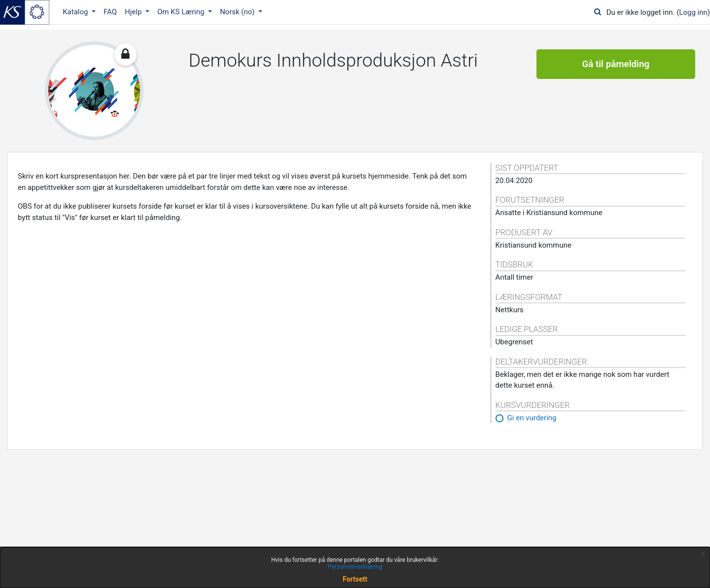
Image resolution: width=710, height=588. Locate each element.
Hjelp (134, 12)
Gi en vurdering (532, 418)
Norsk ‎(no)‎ (238, 12)
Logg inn (693, 12)
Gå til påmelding (616, 64)
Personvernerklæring (355, 567)
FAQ (110, 12)
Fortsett (355, 579)
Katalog (76, 12)
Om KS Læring (182, 12)
